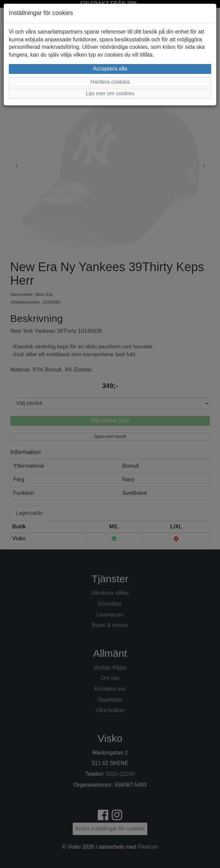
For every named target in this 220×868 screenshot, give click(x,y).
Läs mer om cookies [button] (110, 93)
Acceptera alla (110, 69)
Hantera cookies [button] (110, 82)
